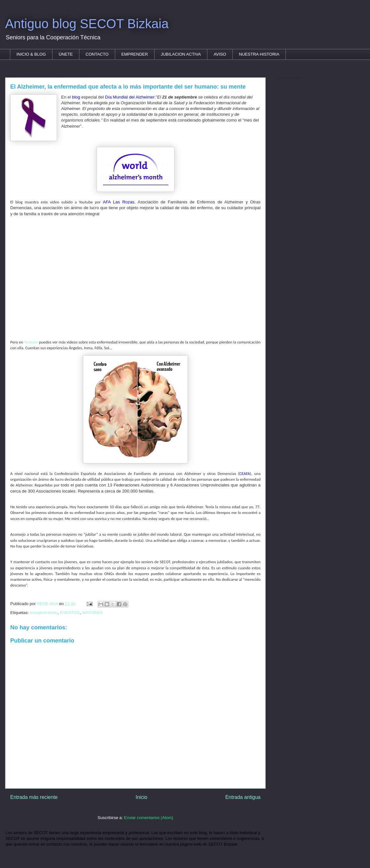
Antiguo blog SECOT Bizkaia (87, 24)
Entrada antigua (243, 797)
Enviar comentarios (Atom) (149, 818)
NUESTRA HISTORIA (259, 54)
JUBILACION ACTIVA (181, 54)
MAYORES (92, 613)
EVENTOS (70, 613)
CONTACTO (97, 54)
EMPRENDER (135, 54)
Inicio (141, 797)
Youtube (31, 342)
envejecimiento (44, 613)
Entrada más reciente (34, 797)
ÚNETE (66, 54)
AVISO (220, 54)
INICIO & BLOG (31, 54)
